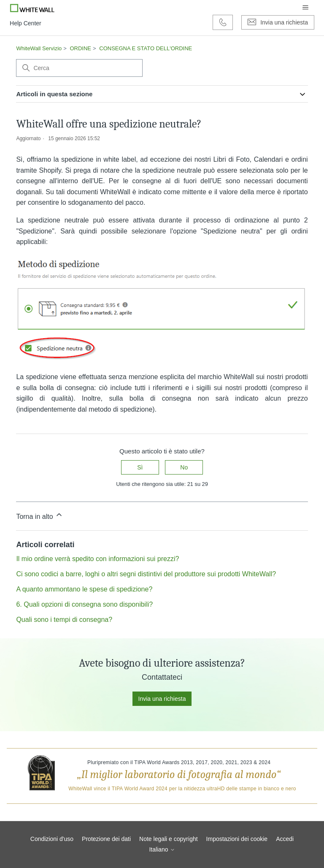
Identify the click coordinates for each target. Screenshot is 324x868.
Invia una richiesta (162, 699)
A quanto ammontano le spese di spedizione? (84, 589)
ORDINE (80, 48)
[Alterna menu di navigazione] (305, 8)
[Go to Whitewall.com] (32, 8)
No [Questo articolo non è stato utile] (184, 467)
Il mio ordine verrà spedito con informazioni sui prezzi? (97, 559)
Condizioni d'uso (52, 839)
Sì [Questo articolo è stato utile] (140, 467)
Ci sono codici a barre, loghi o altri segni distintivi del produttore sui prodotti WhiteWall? (146, 574)
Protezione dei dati (106, 839)
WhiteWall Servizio (39, 48)
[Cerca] (79, 68)
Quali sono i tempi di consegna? (64, 620)
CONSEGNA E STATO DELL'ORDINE (146, 48)
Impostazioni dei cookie (237, 839)
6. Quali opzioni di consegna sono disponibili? (84, 604)
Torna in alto (40, 515)
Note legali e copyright (169, 839)
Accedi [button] (285, 839)
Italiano (162, 849)
